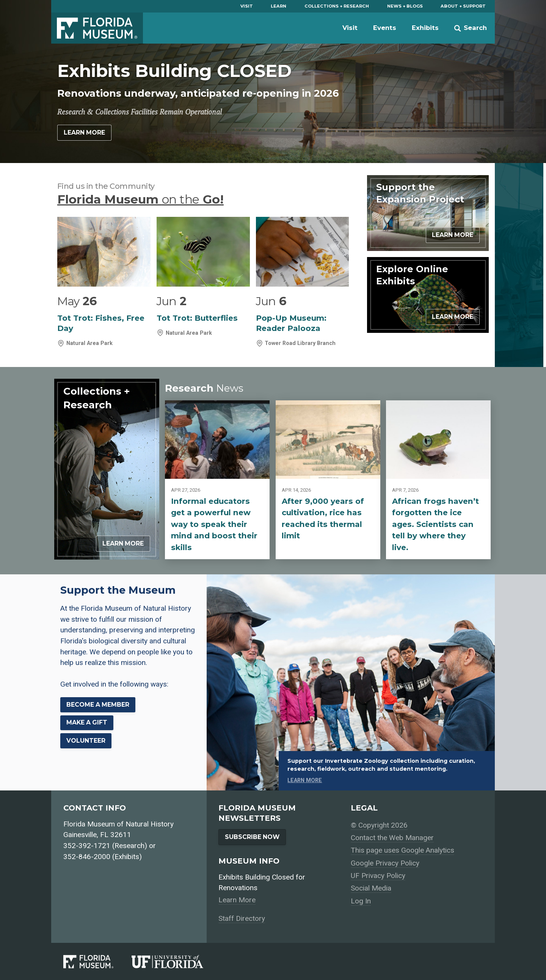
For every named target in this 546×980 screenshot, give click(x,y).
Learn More (84, 132)
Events (385, 28)
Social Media (371, 888)
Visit (247, 6)
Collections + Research (337, 6)
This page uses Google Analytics (402, 850)
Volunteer (86, 741)
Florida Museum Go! (140, 199)
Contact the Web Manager (392, 838)
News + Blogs (405, 6)
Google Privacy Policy (385, 863)
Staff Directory (242, 918)
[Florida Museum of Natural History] (97, 962)
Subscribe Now (252, 837)
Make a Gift (87, 722)
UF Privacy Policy (378, 876)
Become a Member (98, 705)
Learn (278, 6)
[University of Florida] (177, 962)
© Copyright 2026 (379, 825)
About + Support (463, 6)
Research (204, 388)
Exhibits (425, 28)
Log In (361, 901)
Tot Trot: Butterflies (197, 318)
